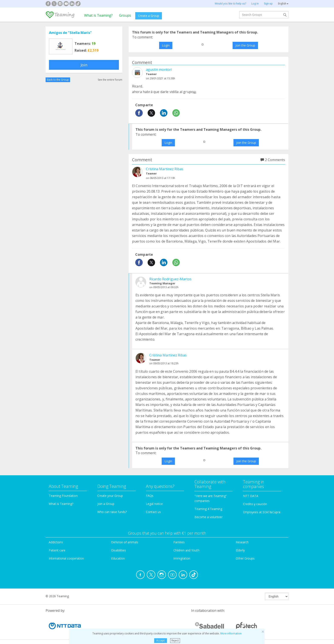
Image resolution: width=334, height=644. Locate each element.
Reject (175, 640)
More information (231, 633)
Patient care (57, 550)
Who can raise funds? (112, 512)
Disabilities (119, 550)
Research (242, 542)
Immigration (182, 558)
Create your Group (110, 496)
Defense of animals (125, 542)
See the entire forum (110, 80)
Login (166, 45)
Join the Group (245, 45)
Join (84, 65)
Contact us (153, 512)
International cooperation (66, 558)
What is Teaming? (98, 15)
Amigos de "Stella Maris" (70, 33)
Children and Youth (186, 550)
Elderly (240, 550)
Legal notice (154, 504)
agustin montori (159, 70)
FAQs (150, 496)
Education (118, 558)
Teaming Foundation (63, 496)
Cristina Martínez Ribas (165, 169)
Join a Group (106, 504)
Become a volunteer (209, 517)
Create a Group (149, 16)
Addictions (56, 542)
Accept (161, 640)
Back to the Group (58, 80)
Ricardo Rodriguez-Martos (170, 279)
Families (179, 542)
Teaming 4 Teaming (208, 509)
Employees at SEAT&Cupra (262, 512)
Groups (125, 15)
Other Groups (245, 558)
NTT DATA (251, 496)
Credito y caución (255, 504)
